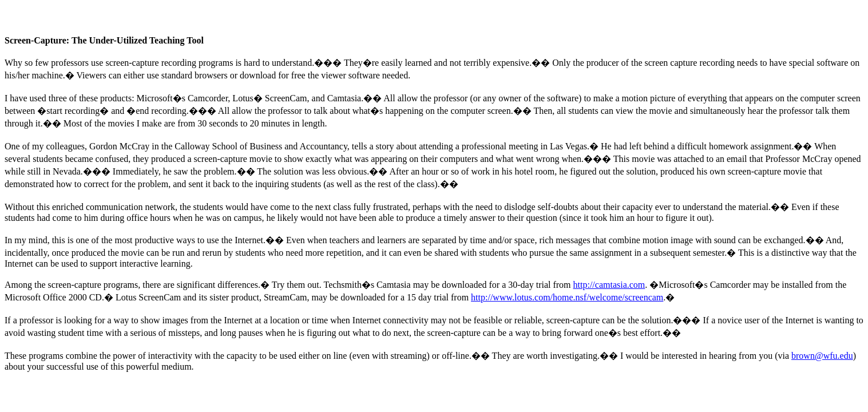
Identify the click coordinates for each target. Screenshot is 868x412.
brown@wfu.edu (822, 356)
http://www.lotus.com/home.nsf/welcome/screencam (567, 297)
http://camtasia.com (609, 285)
